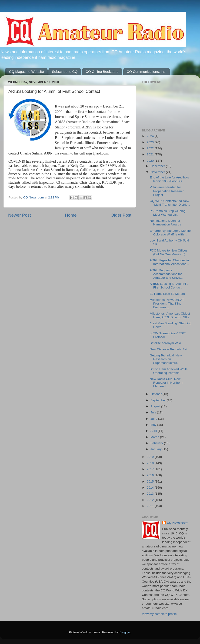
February (157, 443)
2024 (151, 136)
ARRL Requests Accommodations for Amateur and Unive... (166, 274)
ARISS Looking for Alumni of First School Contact (170, 286)
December (158, 166)
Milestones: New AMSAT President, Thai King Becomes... (167, 304)
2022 (151, 148)
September (159, 400)
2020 (151, 161)
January (157, 449)
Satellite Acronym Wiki (165, 343)
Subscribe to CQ (65, 72)
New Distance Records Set (168, 349)
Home (71, 215)
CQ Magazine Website (27, 72)
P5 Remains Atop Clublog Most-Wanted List (168, 213)
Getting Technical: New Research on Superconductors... (166, 359)
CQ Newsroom (178, 523)
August (156, 406)
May (154, 425)
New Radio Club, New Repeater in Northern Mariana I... (166, 383)
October (157, 394)
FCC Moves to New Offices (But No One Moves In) (169, 252)
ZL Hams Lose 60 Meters (167, 294)
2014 (151, 488)
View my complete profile (159, 614)
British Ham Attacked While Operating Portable (169, 371)
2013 (151, 494)
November (158, 172)
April (154, 431)
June (154, 419)
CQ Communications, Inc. (147, 72)
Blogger (125, 632)
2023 (151, 142)
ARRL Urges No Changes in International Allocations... (169, 262)
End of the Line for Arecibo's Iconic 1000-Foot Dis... (169, 179)
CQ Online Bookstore (102, 72)
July (154, 412)
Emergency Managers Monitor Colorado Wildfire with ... (171, 233)
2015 (151, 481)
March (155, 437)
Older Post (121, 215)
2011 (151, 506)
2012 (151, 500)
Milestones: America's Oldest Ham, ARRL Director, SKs (170, 315)
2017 (151, 469)
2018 (151, 463)
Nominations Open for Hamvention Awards (165, 223)
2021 (151, 154)
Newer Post (20, 215)
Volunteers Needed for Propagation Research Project (167, 191)
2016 (151, 475)
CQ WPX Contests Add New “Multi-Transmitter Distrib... (170, 203)
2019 (151, 457)
